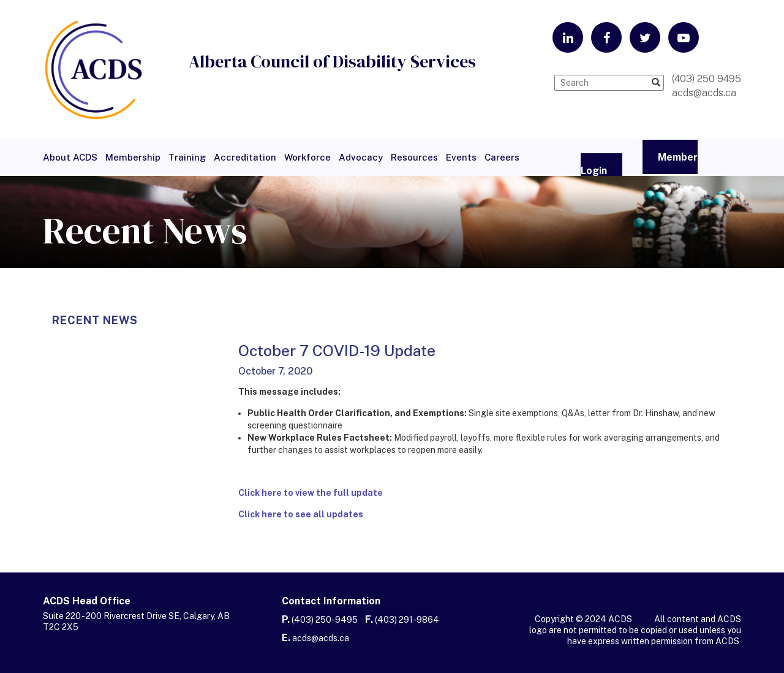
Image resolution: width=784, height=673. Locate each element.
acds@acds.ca (321, 638)
